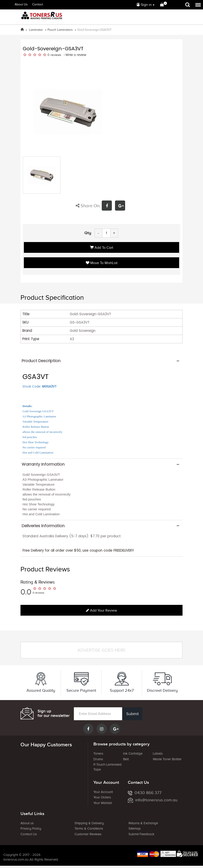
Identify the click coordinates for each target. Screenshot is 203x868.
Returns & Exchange (143, 823)
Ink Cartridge (133, 753)
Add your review (101, 610)
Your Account (103, 792)
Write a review (76, 55)
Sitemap (135, 828)
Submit (132, 714)
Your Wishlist (103, 803)
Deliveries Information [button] (43, 526)
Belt (126, 759)
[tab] (101, 361)
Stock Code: (39, 387)
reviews (56, 55)
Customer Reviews (88, 834)
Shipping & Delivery (89, 823)
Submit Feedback (141, 834)
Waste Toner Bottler (167, 759)
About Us (21, 4)
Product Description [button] (41, 361)
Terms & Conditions (89, 828)
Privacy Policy (31, 828)
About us (27, 823)
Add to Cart (102, 248)
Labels (158, 753)
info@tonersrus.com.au (153, 800)
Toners (98, 753)
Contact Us (29, 834)
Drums (98, 759)
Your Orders (102, 797)
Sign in (144, 5)
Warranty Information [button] (43, 464)
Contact (38, 4)
